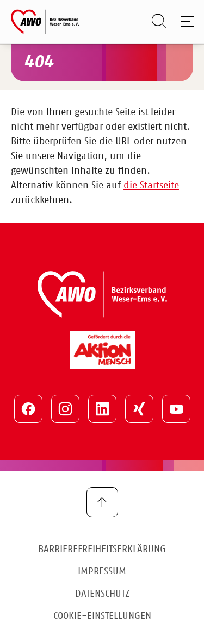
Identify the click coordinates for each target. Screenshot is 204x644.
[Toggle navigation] (185, 22)
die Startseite (151, 186)
